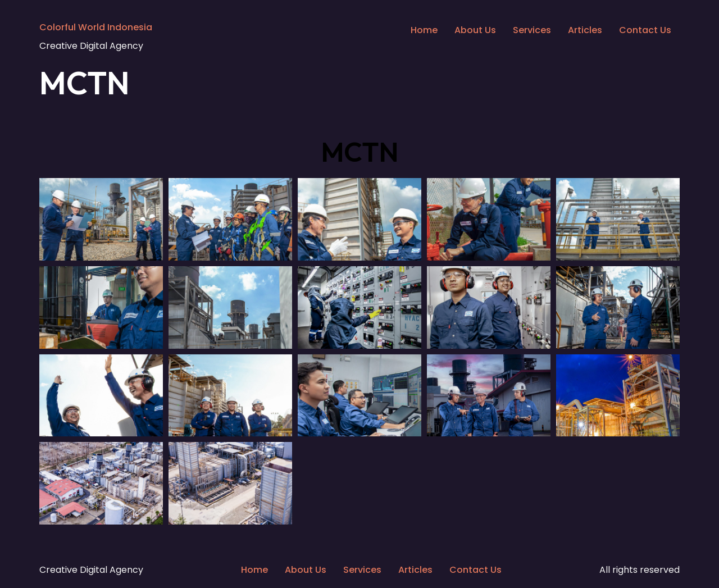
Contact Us (645, 30)
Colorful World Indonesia (96, 27)
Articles (585, 30)
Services (532, 30)
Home (424, 30)
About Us (475, 30)
